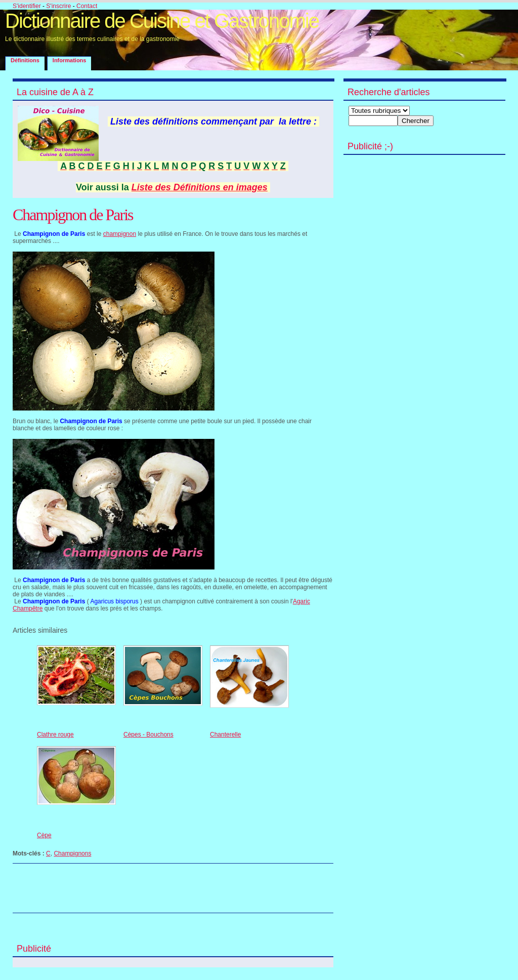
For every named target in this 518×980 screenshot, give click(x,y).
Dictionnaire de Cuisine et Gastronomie (162, 21)
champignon (120, 234)
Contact (87, 6)
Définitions (25, 60)
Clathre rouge (55, 734)
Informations (70, 60)
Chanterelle (225, 734)
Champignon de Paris (73, 215)
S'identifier (27, 6)
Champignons (72, 853)
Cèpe (44, 835)
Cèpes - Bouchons (148, 734)
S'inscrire (58, 6)
